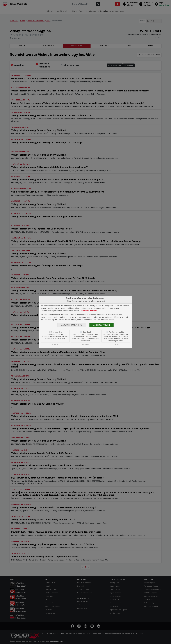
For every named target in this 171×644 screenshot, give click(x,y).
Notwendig (56, 332)
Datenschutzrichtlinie (88, 311)
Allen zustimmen (102, 325)
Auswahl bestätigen (72, 325)
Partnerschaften (117, 332)
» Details (55, 344)
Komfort (87, 332)
